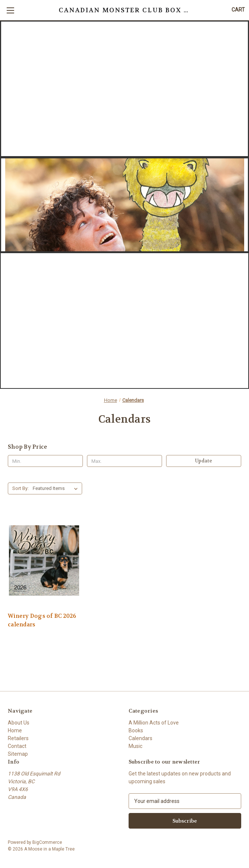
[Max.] (124, 461)
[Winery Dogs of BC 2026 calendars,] (44, 560)
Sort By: (20, 488)
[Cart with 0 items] (238, 10)
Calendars (140, 738)
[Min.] (45, 461)
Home (15, 730)
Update (204, 461)
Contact (17, 746)
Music (135, 746)
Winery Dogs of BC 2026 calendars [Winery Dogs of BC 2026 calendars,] (42, 620)
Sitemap (18, 754)
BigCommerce (47, 842)
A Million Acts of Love (154, 723)
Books (136, 730)
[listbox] (57, 488)
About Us (19, 723)
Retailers (18, 738)
